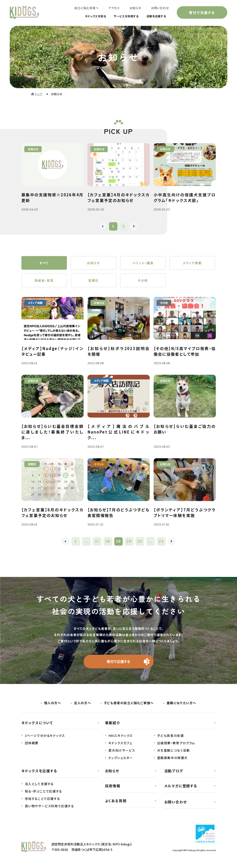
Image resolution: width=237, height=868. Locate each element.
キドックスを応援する (39, 771)
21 (140, 541)
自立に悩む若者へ (86, 8)
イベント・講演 (143, 263)
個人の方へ (53, 703)
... (86, 541)
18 (108, 541)
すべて (44, 263)
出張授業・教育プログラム (176, 743)
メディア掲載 (192, 263)
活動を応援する (155, 16)
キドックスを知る (88, 16)
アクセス (114, 8)
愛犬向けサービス (122, 750)
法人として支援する (39, 784)
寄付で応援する (118, 661)
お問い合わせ (160, 8)
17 (97, 541)
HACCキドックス (121, 736)
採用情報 (113, 786)
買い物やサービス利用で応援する (49, 806)
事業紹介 (113, 723)
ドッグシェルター (121, 758)
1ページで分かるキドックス (45, 736)
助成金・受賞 (44, 280)
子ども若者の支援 (171, 736)
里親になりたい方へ (181, 703)
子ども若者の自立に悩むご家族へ (129, 703)
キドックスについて (37, 723)
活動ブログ (174, 771)
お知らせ (135, 8)
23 (161, 541)
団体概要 (32, 743)
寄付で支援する (202, 12)
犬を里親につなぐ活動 (174, 750)
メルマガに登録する (181, 786)
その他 (143, 280)
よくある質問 (116, 801)
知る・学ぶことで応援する (43, 791)
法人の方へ (82, 703)
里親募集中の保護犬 (172, 758)
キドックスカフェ (120, 743)
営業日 (93, 280)
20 (129, 541)
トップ (39, 94)
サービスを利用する (122, 16)
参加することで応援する (42, 799)
